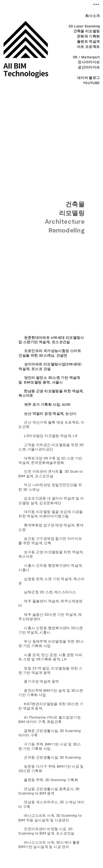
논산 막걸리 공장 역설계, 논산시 (50, 414)
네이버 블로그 (88, 78)
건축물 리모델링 (87, 31)
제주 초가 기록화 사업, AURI (47, 405)
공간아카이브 (89, 67)
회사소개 (93, 16)
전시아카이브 (89, 62)
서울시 (57, 382)
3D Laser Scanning (84, 26)
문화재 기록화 (88, 36)
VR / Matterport (86, 57)
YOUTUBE (91, 83)
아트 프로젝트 (88, 47)
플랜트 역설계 (87, 42)
